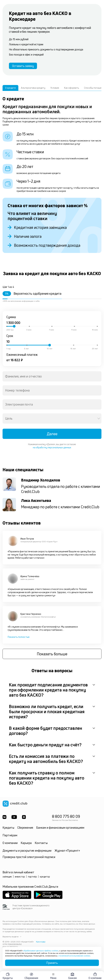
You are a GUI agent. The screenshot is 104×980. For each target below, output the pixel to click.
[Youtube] (14, 817)
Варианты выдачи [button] (12, 937)
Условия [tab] (55, 88)
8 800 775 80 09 (66, 816)
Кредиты (8, 828)
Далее (52, 434)
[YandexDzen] (24, 817)
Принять (52, 963)
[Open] (99, 418)
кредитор (45, 877)
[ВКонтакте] (4, 817)
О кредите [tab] (10, 88)
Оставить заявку (23, 66)
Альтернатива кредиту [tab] (33, 88)
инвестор (20, 877)
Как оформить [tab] (72, 88)
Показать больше (52, 654)
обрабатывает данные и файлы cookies (41, 951)
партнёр (32, 877)
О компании (10, 843)
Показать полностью (19, 637)
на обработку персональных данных (52, 447)
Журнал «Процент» (67, 851)
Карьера (26, 843)
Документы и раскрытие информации (27, 851)
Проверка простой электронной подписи (29, 857)
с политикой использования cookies (74, 956)
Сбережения (25, 828)
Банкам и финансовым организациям (60, 828)
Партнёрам (10, 835)
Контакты (41, 843)
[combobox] (52, 376)
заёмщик (7, 877)
